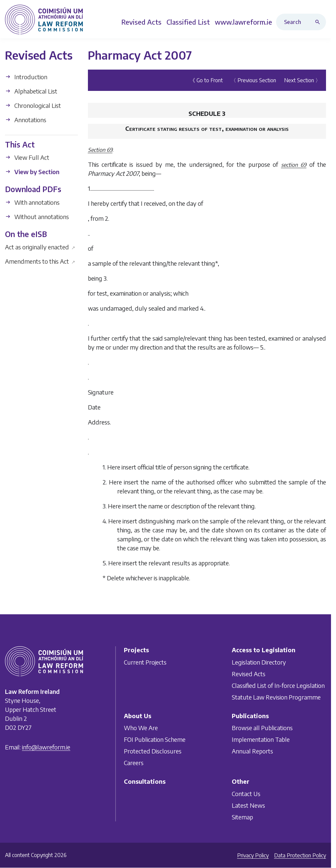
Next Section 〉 (302, 80)
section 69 (294, 165)
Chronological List (33, 105)
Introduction (26, 77)
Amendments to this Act (40, 261)
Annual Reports (252, 751)
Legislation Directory (259, 662)
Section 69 (100, 150)
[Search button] (319, 22)
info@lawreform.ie (46, 747)
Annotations (26, 120)
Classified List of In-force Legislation (278, 685)
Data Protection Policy (300, 855)
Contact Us (246, 793)
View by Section (32, 172)
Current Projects (145, 662)
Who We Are (141, 728)
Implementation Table (261, 739)
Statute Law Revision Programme (276, 697)
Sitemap (242, 817)
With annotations (32, 202)
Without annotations (37, 217)
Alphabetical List (31, 91)
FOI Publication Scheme (155, 739)
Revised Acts (249, 673)
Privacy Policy (253, 855)
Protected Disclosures (153, 751)
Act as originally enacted (40, 247)
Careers (134, 763)
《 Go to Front (206, 80)
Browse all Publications (262, 728)
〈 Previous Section (253, 80)
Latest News (248, 805)
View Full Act (27, 157)
